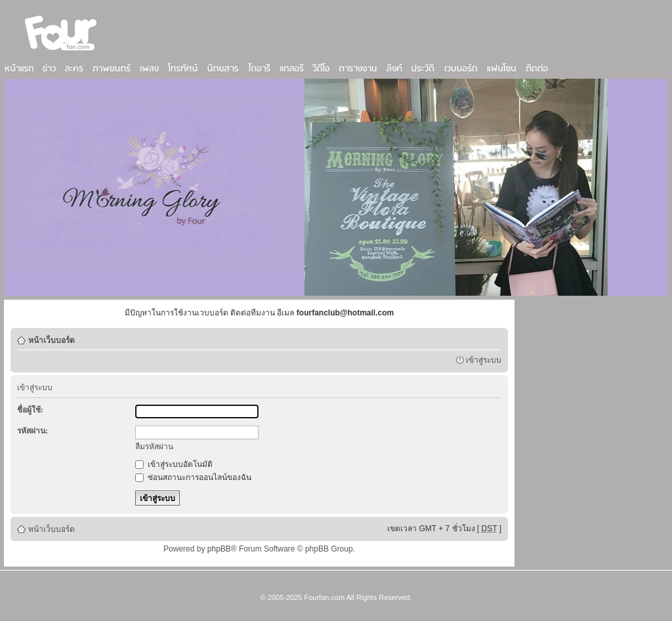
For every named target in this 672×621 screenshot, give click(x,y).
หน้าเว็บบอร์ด (52, 340)
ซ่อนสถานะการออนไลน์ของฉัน (193, 477)
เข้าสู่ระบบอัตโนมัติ (174, 464)
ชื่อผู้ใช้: (30, 410)
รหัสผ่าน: (32, 431)
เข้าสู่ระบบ (484, 360)
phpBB (219, 549)
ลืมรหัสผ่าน (154, 447)
